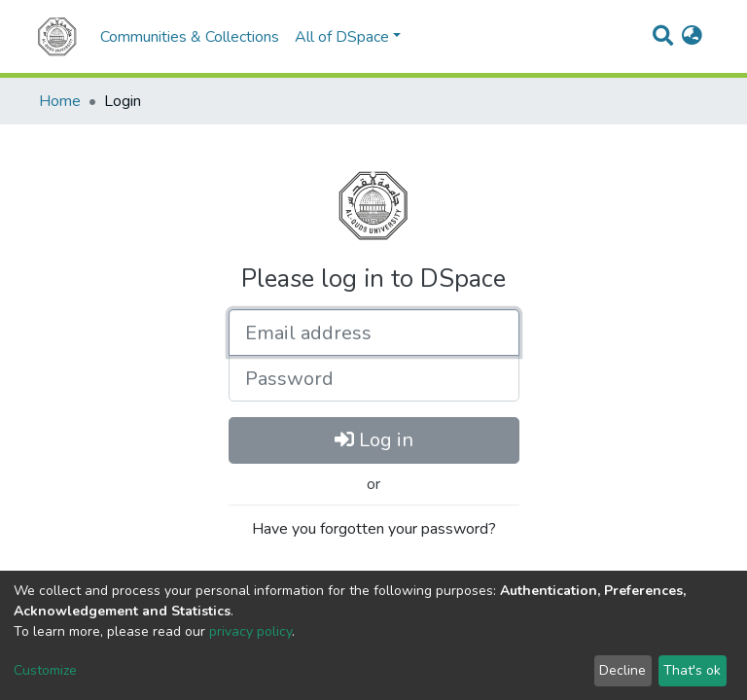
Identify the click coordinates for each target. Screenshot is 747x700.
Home (60, 101)
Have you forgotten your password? (374, 529)
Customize (45, 670)
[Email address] (374, 332)
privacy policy (250, 631)
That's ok (692, 670)
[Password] (374, 378)
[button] (692, 37)
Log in (374, 440)
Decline (622, 670)
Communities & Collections (190, 37)
